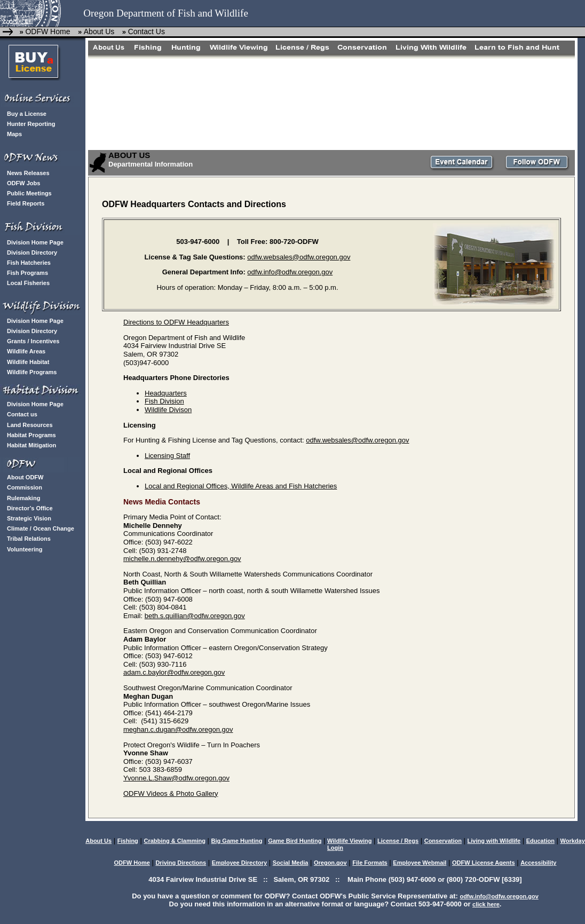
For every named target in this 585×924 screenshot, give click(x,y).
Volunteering (25, 549)
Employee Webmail (420, 863)
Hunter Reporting (31, 124)
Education (540, 841)
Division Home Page (35, 242)
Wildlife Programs (32, 372)
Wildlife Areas (26, 351)
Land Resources (30, 425)
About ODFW (25, 477)
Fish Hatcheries (29, 263)
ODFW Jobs (23, 183)
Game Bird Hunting (295, 841)
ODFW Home (48, 31)
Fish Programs (27, 273)
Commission (25, 487)
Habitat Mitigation (31, 445)
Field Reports (26, 203)
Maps (14, 134)
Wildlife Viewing (349, 841)
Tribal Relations (29, 539)
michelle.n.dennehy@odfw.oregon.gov (182, 559)
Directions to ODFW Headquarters (176, 322)
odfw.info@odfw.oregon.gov (290, 272)
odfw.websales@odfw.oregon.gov (299, 257)
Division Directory (32, 252)
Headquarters (166, 393)
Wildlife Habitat (28, 362)
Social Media (291, 863)
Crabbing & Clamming (175, 841)
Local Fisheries (28, 283)
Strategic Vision (29, 518)
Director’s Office (30, 508)
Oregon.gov (330, 863)
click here (486, 904)
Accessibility (538, 863)
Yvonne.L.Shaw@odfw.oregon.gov (176, 778)
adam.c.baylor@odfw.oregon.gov (174, 672)
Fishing (128, 841)
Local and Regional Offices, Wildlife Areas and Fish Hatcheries (241, 486)
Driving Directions (181, 863)
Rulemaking (23, 498)
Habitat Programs (31, 435)
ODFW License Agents (484, 863)
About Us (99, 31)
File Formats (370, 863)
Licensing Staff (167, 456)
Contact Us (147, 31)
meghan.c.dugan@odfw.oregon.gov (178, 729)
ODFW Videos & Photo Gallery (171, 793)
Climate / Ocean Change (41, 528)
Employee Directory (239, 863)
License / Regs (398, 841)
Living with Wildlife (494, 841)
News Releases (28, 173)
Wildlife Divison (168, 410)
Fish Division (164, 401)
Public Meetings (29, 193)
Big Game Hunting (237, 841)
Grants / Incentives (33, 341)
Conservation (443, 841)
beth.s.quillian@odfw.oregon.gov (195, 616)
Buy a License (27, 114)
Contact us (22, 414)
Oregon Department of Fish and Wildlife (166, 13)
